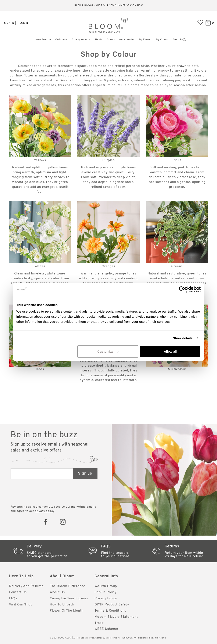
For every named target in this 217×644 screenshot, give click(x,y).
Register (24, 23)
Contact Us (18, 592)
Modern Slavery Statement (116, 617)
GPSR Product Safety (112, 605)
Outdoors (61, 40)
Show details (183, 338)
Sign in (9, 23)
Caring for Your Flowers (69, 598)
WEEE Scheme (106, 629)
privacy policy (45, 511)
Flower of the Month (67, 611)
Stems (111, 40)
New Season (43, 40)
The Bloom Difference (67, 586)
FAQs (13, 598)
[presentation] (43, 492)
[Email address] (42, 474)
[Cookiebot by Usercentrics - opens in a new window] (182, 289)
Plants (99, 40)
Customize (108, 351)
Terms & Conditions (110, 611)
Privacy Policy (106, 598)
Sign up (85, 474)
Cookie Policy (106, 592)
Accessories (127, 40)
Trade (99, 623)
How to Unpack (62, 605)
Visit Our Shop (21, 605)
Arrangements (81, 40)
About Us (57, 592)
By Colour (162, 40)
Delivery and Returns (26, 586)
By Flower (145, 40)
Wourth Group (106, 586)
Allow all (170, 351)
